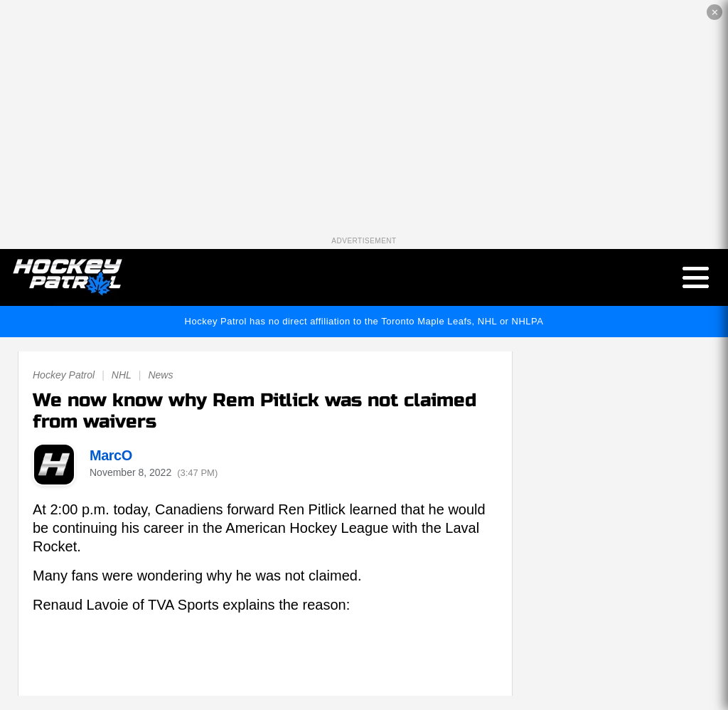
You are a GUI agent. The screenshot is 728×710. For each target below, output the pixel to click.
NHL (122, 375)
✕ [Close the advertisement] (715, 12)
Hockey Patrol (64, 375)
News (160, 375)
